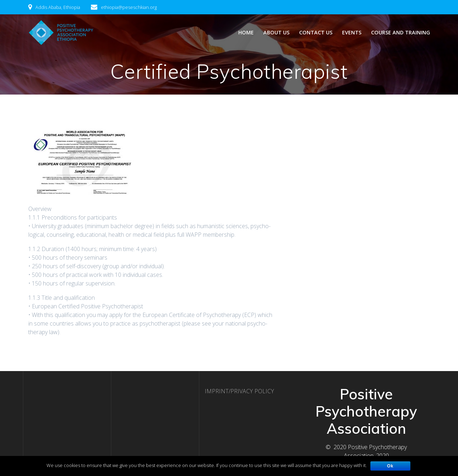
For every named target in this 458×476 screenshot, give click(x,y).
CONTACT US (316, 32)
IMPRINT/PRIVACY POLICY (239, 391)
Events (352, 32)
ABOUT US (276, 32)
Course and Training (401, 32)
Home (246, 32)
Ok (390, 466)
